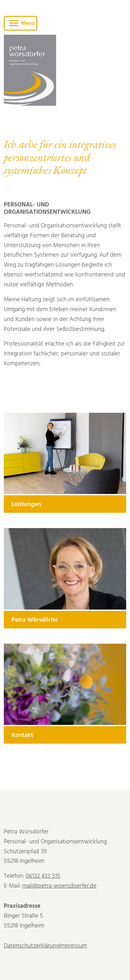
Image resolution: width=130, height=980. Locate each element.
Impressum (73, 947)
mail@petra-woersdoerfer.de (59, 887)
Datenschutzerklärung (32, 947)
